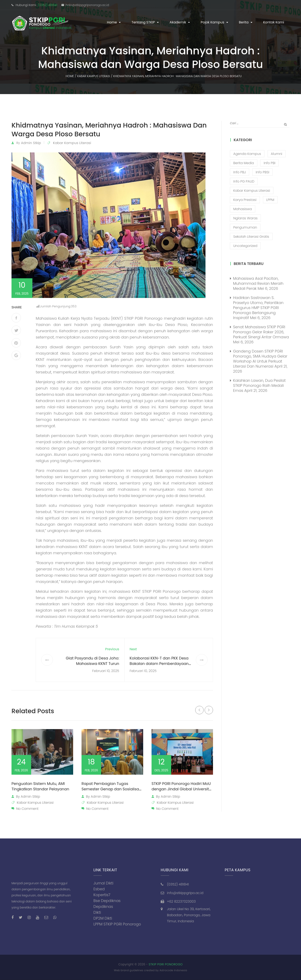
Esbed (99, 889)
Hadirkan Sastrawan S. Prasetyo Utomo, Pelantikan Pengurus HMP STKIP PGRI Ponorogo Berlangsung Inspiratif (258, 308)
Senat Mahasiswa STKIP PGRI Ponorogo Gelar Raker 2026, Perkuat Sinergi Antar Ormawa (261, 332)
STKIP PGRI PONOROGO (166, 964)
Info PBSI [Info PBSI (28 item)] (262, 172)
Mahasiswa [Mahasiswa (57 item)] (243, 209)
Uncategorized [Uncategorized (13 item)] (245, 246)
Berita (244, 22)
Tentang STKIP (143, 22)
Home (112, 22)
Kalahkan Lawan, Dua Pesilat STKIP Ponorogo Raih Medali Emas (259, 385)
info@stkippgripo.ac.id (185, 893)
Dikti (97, 912)
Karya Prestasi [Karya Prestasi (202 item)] (245, 200)
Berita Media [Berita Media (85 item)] (244, 163)
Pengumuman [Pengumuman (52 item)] (245, 227)
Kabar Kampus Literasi (72, 143)
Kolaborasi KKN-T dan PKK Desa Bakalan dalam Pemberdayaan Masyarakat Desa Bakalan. (159, 664)
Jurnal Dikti (103, 883)
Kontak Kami (274, 22)
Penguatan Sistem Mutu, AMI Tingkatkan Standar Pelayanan (40, 786)
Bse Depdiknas (107, 901)
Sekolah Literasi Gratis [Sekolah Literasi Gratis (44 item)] (251, 237)
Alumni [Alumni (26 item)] (277, 154)
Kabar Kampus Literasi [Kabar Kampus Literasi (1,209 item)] (252, 191)
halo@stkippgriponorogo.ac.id (87, 5)
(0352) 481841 (48, 5)
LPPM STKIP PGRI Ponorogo (117, 924)
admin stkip (31, 143)
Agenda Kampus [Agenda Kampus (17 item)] (247, 154)
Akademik (178, 22)
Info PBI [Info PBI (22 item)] (269, 163)
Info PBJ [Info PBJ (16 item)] (240, 172)
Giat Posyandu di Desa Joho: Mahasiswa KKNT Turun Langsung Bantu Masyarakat (92, 664)
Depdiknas (103, 907)
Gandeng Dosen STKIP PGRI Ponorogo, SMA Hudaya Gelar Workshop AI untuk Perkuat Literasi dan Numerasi (260, 359)
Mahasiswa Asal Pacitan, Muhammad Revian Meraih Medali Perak (258, 283)
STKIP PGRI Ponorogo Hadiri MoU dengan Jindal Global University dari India (181, 789)
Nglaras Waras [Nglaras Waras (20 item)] (245, 218)
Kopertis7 (102, 895)
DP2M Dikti (103, 918)
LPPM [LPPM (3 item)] (270, 200)
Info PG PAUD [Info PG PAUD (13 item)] (244, 181)
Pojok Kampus (212, 22)
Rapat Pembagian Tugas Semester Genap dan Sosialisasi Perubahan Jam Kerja (112, 789)
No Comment (27, 809)
